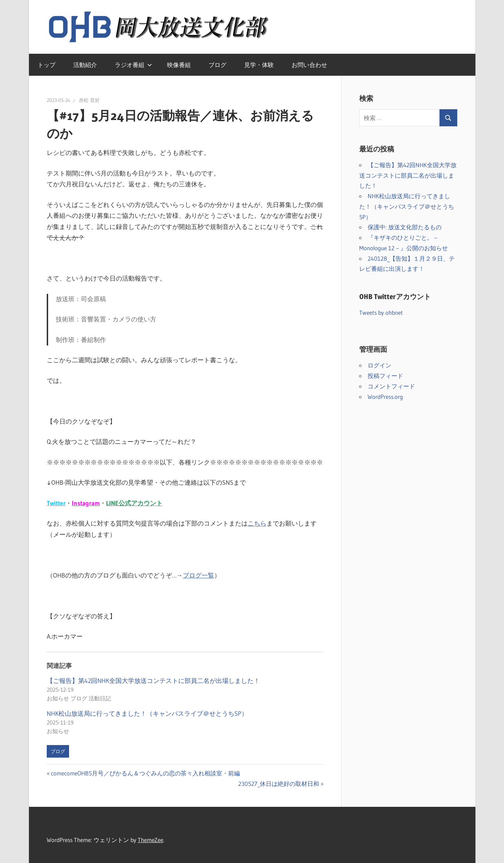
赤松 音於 (89, 100)
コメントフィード (391, 386)
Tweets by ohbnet (381, 313)
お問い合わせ (309, 65)
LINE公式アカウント (134, 503)
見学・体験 (259, 65)
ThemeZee (151, 840)
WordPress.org (385, 397)
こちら (257, 523)
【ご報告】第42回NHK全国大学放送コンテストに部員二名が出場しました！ (153, 681)
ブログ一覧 (198, 575)
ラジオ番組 (133, 65)
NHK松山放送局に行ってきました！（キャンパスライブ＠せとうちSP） (147, 714)
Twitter (56, 503)
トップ (47, 65)
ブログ (217, 65)
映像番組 (179, 65)
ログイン (379, 365)
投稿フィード (385, 376)
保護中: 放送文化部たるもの (405, 227)
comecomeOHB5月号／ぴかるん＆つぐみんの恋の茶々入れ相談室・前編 (145, 773)
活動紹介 (85, 65)
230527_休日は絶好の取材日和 (279, 784)
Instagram (86, 503)
